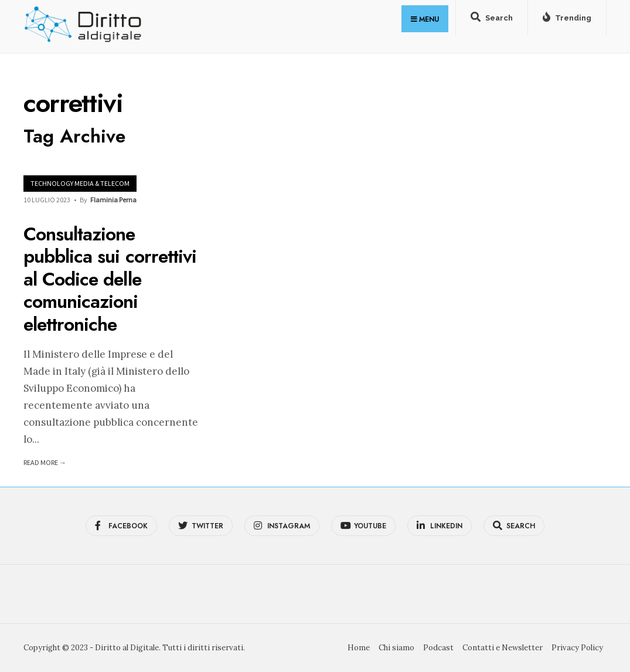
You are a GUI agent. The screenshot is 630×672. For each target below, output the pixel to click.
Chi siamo (396, 648)
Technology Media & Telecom (80, 183)
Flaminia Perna (113, 200)
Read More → (45, 462)
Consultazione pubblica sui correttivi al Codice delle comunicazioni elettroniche (110, 279)
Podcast (438, 648)
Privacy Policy (577, 648)
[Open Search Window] (492, 20)
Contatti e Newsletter (503, 648)
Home (359, 648)
